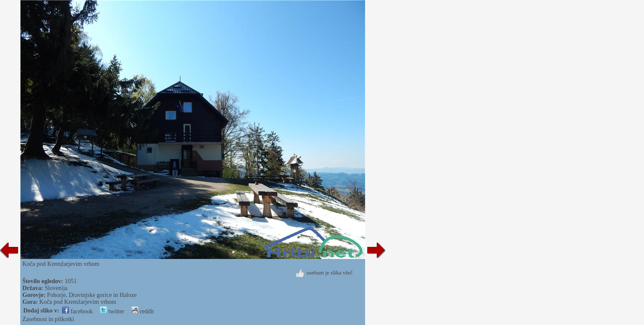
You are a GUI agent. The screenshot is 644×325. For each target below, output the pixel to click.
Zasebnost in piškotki (48, 319)
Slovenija (56, 288)
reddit (143, 311)
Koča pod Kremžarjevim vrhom (78, 302)
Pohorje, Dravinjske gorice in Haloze (92, 295)
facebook (77, 311)
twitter (112, 311)
